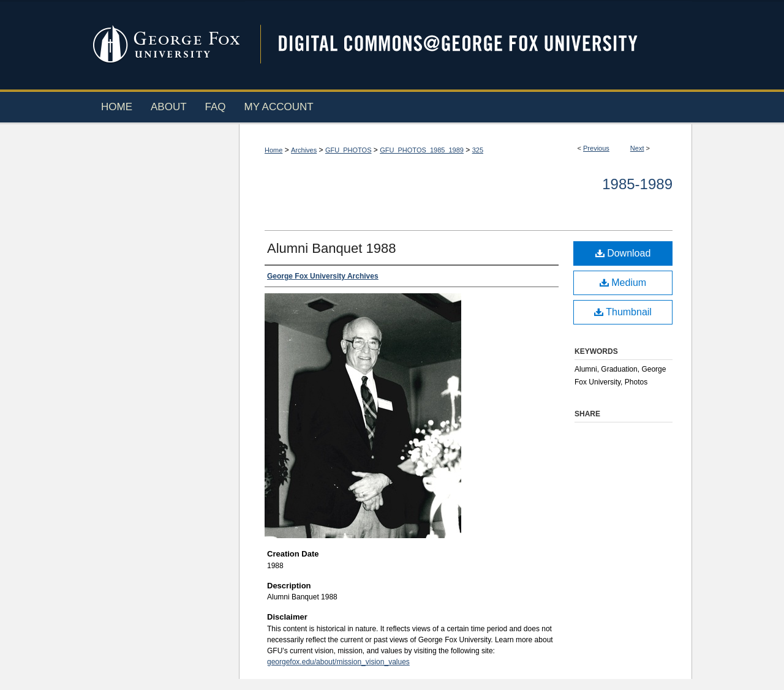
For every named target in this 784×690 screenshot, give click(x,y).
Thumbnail (623, 312)
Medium (623, 283)
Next (637, 148)
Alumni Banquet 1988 (331, 248)
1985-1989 (637, 184)
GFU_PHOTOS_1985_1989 (422, 150)
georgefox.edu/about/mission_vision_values (338, 662)
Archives (304, 150)
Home (273, 150)
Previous (596, 148)
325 (478, 150)
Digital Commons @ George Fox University (469, 44)
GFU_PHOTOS (349, 150)
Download (623, 253)
